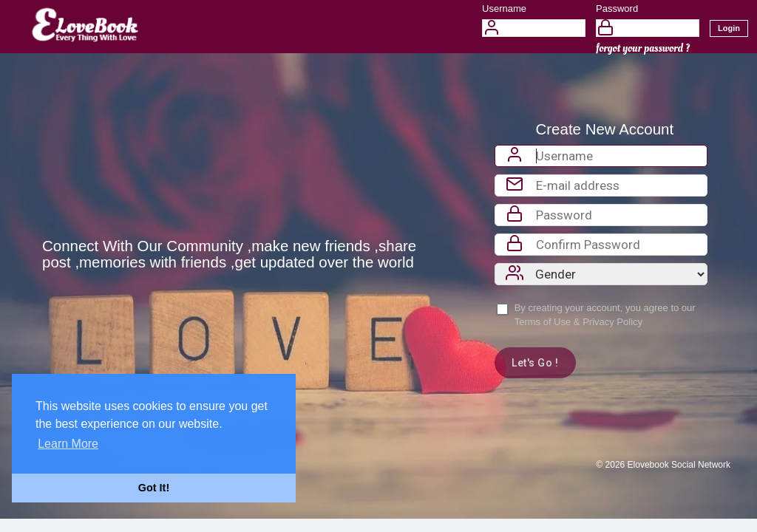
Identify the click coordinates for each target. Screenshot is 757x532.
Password (617, 8)
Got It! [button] (154, 488)
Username (504, 8)
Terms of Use (543, 322)
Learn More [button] (68, 444)
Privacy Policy (612, 322)
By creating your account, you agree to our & (605, 315)
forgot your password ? (643, 48)
